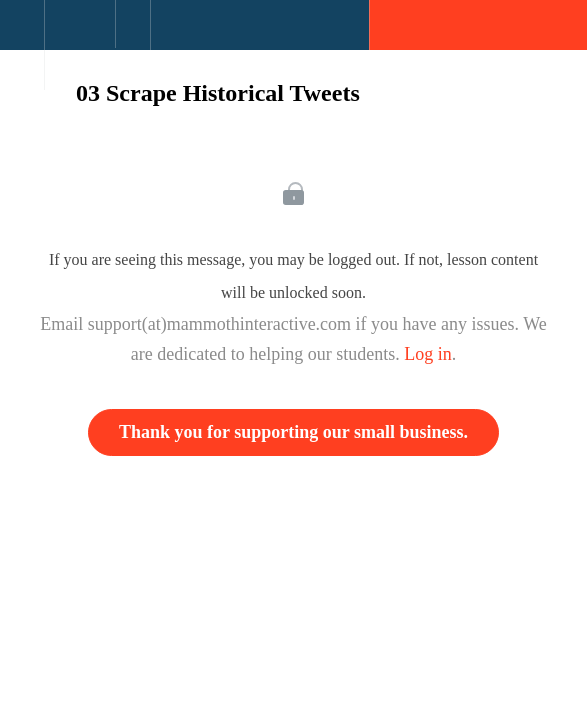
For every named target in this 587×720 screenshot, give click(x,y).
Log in (428, 354)
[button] (22, 35)
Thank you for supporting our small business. (293, 432)
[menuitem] (79, 45)
